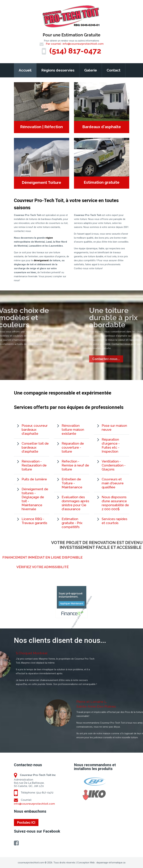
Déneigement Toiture (41, 183)
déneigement (41, 260)
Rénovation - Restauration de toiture (34, 465)
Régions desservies (58, 70)
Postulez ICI (26, 823)
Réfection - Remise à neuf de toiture (75, 465)
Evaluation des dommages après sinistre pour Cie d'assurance (75, 503)
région (49, 238)
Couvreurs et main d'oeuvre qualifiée (113, 483)
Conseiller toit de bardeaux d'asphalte (35, 447)
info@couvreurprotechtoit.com (83, 44)
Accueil (25, 70)
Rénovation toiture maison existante (73, 430)
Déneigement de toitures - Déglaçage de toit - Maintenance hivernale (35, 499)
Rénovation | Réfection (41, 127)
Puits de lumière (34, 479)
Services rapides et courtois (114, 521)
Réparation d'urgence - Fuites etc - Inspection (111, 445)
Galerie (91, 70)
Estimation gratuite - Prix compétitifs (72, 523)
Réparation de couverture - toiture (73, 447)
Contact (114, 70)
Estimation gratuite (102, 182)
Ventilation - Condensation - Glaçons (114, 465)
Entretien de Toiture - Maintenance (72, 483)
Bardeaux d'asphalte (102, 127)
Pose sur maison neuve (114, 428)
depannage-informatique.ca (111, 863)
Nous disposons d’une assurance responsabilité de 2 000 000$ (115, 503)
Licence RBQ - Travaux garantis (34, 521)
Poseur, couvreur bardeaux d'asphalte (35, 430)
